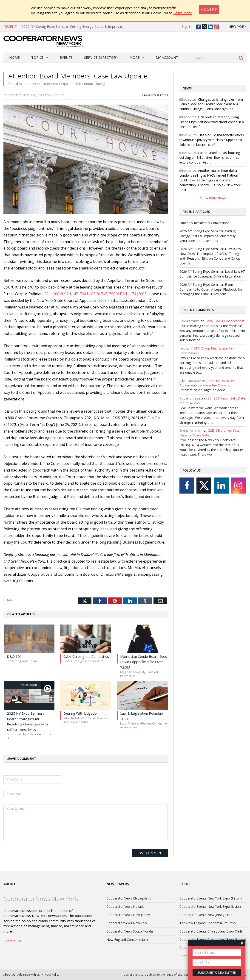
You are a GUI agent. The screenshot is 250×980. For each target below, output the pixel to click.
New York (237, 26)
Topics (37, 57)
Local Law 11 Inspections (224, 321)
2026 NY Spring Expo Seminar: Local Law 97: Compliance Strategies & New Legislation (212, 274)
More (135, 57)
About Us (9, 974)
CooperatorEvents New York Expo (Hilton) (211, 898)
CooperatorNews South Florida (130, 931)
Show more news (213, 198)
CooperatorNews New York (127, 923)
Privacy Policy (51, 974)
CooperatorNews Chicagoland (129, 898)
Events (66, 57)
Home (14, 57)
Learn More (183, 13)
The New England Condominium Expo (208, 923)
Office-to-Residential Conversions (204, 223)
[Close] (209, 10)
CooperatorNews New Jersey (128, 915)
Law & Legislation (155, 95)
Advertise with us (29, 974)
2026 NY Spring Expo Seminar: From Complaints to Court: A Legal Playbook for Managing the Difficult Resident (211, 289)
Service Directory (101, 57)
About (10, 884)
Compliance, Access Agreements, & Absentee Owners (208, 383)
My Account (167, 57)
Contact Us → (14, 941)
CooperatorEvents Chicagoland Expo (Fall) (211, 931)
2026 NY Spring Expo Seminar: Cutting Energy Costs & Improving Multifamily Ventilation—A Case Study (102, 26)
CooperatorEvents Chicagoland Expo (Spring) (213, 940)
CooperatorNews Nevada (125, 906)
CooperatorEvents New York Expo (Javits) (210, 906)
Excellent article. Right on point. (203, 390)
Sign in (187, 26)
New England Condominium (127, 940)
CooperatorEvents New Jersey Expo (206, 915)
